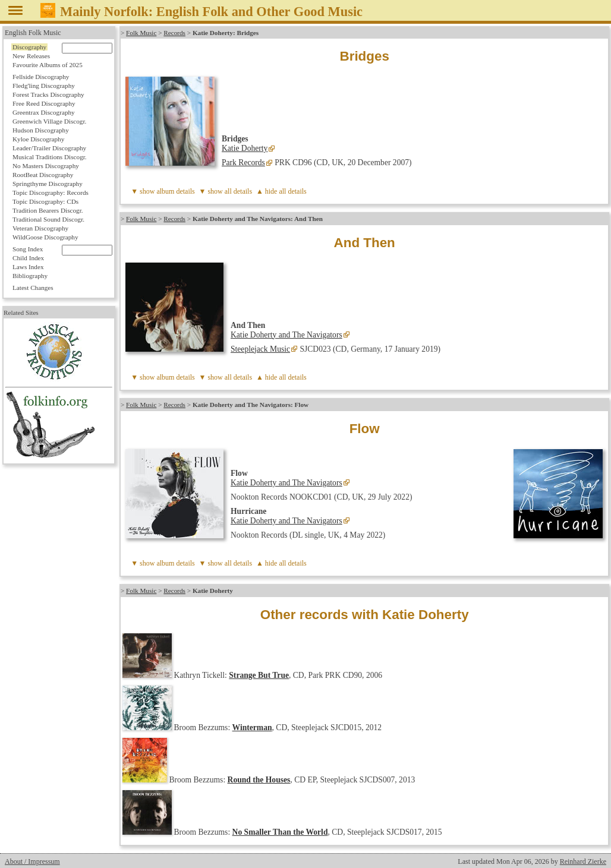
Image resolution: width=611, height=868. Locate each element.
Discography (29, 47)
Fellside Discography (41, 77)
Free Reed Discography (44, 103)
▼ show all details (226, 191)
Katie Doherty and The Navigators (286, 335)
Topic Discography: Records (51, 192)
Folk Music (141, 33)
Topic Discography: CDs (45, 201)
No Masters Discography (46, 166)
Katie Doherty (245, 148)
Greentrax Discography (44, 112)
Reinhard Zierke (583, 861)
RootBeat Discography (43, 175)
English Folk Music (33, 33)
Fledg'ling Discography (44, 86)
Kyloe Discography (38, 139)
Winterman (252, 727)
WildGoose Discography (45, 237)
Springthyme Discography (48, 184)
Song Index (28, 249)
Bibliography (30, 276)
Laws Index (28, 267)
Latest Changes (33, 288)
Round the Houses (259, 780)
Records (174, 33)
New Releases (31, 56)
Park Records (243, 162)
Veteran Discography (40, 228)
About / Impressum (32, 861)
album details (175, 191)
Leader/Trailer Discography (49, 148)
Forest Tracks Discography (48, 94)
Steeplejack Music (260, 349)
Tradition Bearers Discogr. (48, 210)
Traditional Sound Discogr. (48, 219)
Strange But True (259, 675)
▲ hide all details (281, 191)
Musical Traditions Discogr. (50, 157)
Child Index (28, 258)
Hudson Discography (41, 130)
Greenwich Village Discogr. (49, 121)
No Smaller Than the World (280, 832)
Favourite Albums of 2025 (48, 65)
